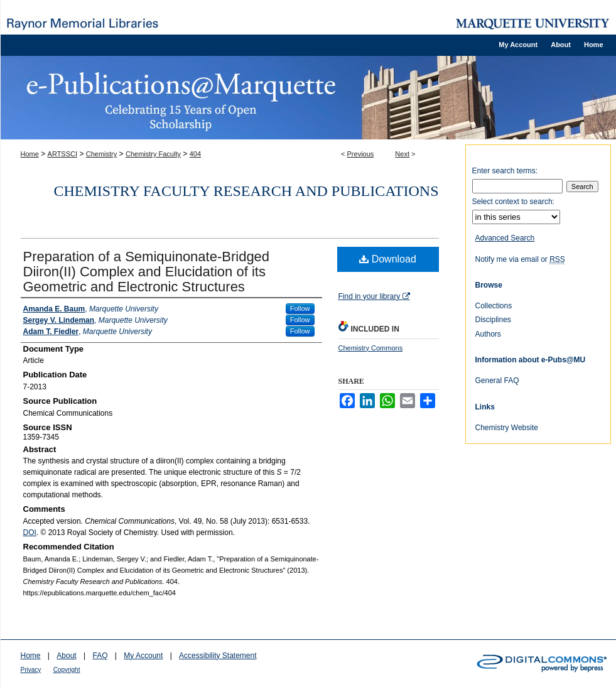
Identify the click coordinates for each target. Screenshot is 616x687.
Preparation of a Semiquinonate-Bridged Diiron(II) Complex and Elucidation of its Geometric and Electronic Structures (147, 272)
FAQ (100, 656)
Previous (361, 154)
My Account (143, 656)
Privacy (31, 670)
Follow (300, 308)
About (66, 656)
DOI (30, 533)
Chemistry (102, 154)
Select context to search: (513, 202)
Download (388, 259)
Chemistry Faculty (153, 154)
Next (402, 154)
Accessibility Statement (218, 656)
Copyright (67, 670)
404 (195, 154)
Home (30, 154)
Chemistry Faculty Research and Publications (246, 191)
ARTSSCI (62, 154)
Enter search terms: (505, 171)
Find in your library (374, 296)
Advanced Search (505, 238)
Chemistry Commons (371, 348)
